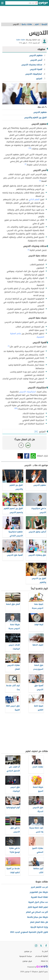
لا (21, 445)
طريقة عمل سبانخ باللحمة (37, 917)
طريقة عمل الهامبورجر (39, 892)
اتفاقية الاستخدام (42, 956)
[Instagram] (36, 946)
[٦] (9, 346)
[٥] (29, 250)
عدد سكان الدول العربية (38, 902)
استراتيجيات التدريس (27, 392)
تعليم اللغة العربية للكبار (38, 907)
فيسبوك (27, 456)
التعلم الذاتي (34, 199)
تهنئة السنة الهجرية (39, 897)
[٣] (26, 164)
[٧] (17, 408)
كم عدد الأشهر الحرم (39, 887)
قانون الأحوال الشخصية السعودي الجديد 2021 (29, 932)
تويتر (20, 456)
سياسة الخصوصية (26, 956)
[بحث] (36, 3)
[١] (31, 148)
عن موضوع (28, 951)
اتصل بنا (45, 951)
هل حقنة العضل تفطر (39, 922)
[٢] (29, 148)
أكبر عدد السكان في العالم (37, 912)
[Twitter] (41, 946)
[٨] (15, 408)
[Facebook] (46, 946)
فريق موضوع (27, 961)
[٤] (40, 181)
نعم (28, 445)
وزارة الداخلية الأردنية (39, 927)
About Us (44, 961)
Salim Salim (21, 40)
